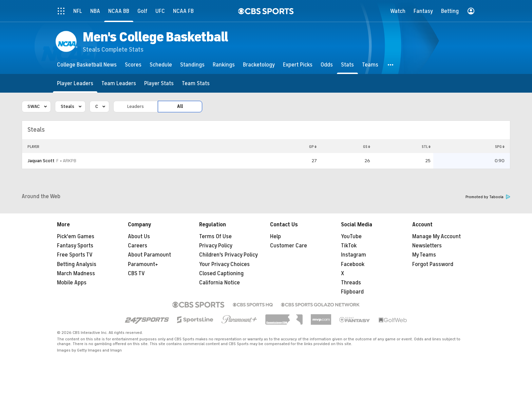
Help (275, 237)
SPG (500, 147)
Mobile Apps (72, 283)
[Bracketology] (259, 65)
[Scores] (133, 65)
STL (426, 147)
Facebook (353, 264)
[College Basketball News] (87, 65)
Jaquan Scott (41, 161)
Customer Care (289, 246)
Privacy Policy (216, 246)
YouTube (351, 237)
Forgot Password (433, 264)
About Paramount (149, 255)
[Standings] (192, 65)
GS (367, 147)
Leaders (136, 106)
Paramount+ (143, 264)
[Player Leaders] (75, 83)
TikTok (349, 246)
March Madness (76, 274)
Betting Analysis (77, 264)
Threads (351, 283)
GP (313, 147)
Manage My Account (436, 237)
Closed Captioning (221, 274)
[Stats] (347, 65)
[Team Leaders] (119, 83)
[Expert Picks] (298, 65)
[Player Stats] (159, 83)
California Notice (220, 283)
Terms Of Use (215, 237)
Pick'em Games (76, 237)
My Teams (424, 255)
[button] (391, 65)
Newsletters (427, 246)
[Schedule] (161, 65)
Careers (138, 246)
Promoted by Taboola (488, 197)
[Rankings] (224, 65)
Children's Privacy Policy (229, 255)
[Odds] (327, 65)
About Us (139, 237)
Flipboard (352, 292)
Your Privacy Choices (224, 264)
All (180, 106)
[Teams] (370, 65)
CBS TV (136, 274)
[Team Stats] (196, 83)
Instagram (354, 255)
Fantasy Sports (75, 246)
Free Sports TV (75, 255)
